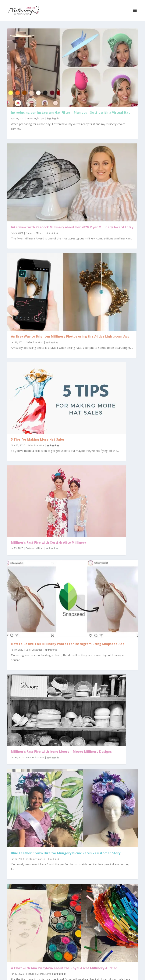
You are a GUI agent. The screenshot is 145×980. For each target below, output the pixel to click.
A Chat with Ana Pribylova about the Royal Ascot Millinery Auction (64, 968)
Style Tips (39, 118)
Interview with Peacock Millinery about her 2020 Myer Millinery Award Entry (72, 227)
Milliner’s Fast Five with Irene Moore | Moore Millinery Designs (61, 752)
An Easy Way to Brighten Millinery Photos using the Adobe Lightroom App (70, 336)
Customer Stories (36, 859)
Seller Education (35, 342)
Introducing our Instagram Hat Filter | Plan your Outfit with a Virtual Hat (70, 113)
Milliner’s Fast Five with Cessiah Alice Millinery (49, 542)
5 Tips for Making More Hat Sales (38, 439)
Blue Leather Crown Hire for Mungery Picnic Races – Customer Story (66, 853)
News (30, 118)
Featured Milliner (35, 233)
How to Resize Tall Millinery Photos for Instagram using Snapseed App (68, 644)
